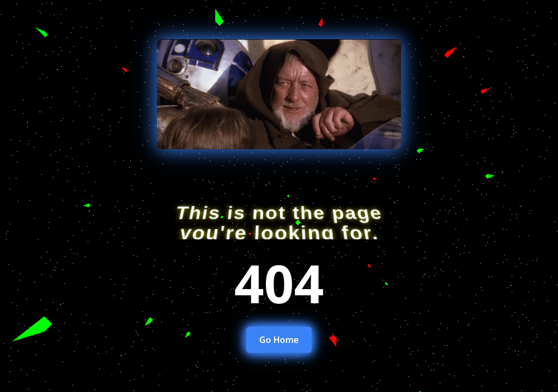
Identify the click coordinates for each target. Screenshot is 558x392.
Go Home (279, 340)
